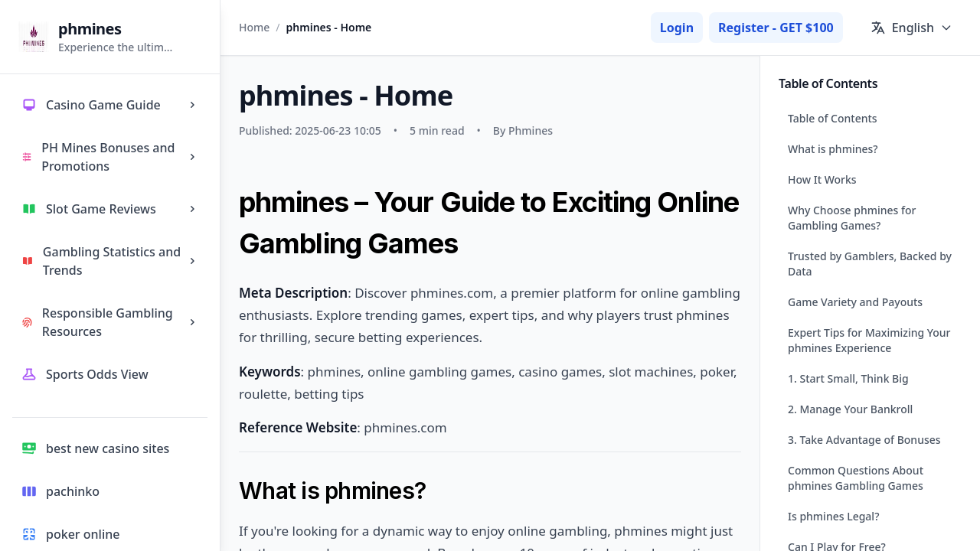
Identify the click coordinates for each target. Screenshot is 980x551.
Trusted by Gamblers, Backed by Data (870, 264)
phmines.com (405, 427)
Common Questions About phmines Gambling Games (856, 478)
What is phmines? (833, 149)
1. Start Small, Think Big (848, 378)
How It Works (822, 179)
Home (254, 27)
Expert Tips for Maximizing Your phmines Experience (869, 340)
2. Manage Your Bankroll (850, 409)
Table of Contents (833, 118)
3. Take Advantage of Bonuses (864, 440)
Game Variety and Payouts (855, 302)
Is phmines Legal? (833, 516)
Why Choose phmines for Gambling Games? (852, 218)
